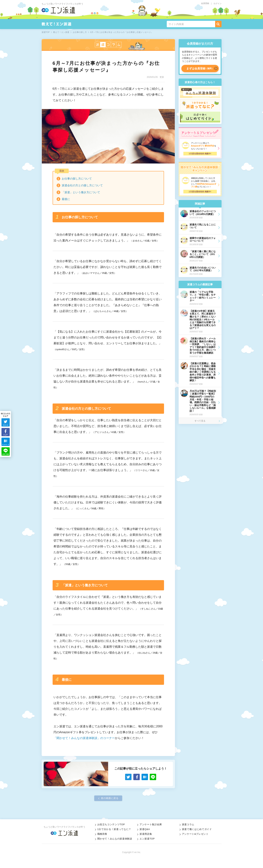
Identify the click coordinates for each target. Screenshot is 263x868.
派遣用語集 (146, 834)
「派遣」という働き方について (81, 192)
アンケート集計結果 (151, 824)
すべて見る (200, 421)
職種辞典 (102, 834)
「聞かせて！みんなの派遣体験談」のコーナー (84, 738)
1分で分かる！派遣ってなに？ (114, 829)
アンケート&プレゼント (195, 834)
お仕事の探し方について (77, 179)
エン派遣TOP (147, 839)
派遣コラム (188, 824)
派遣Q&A (145, 829)
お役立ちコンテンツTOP (111, 824)
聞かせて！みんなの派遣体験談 (115, 839)
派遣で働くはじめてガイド (197, 829)
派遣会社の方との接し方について (82, 185)
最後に (66, 199)
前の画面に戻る (110, 798)
